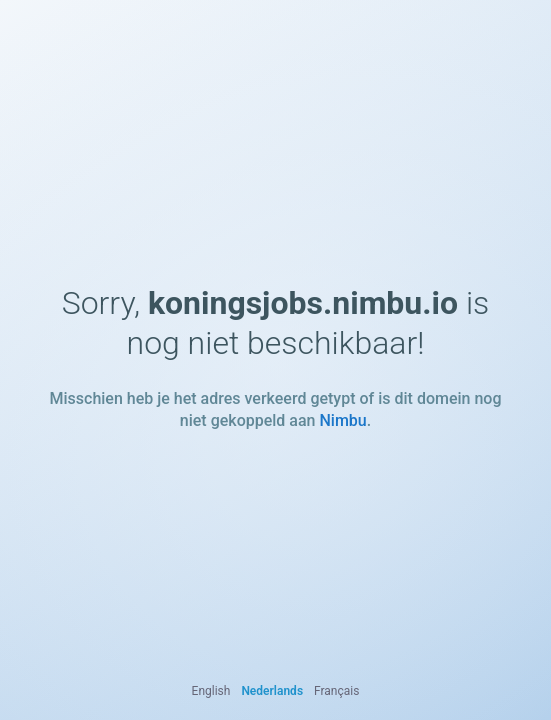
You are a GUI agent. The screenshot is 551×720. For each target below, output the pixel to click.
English (211, 691)
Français (336, 691)
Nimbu (342, 420)
